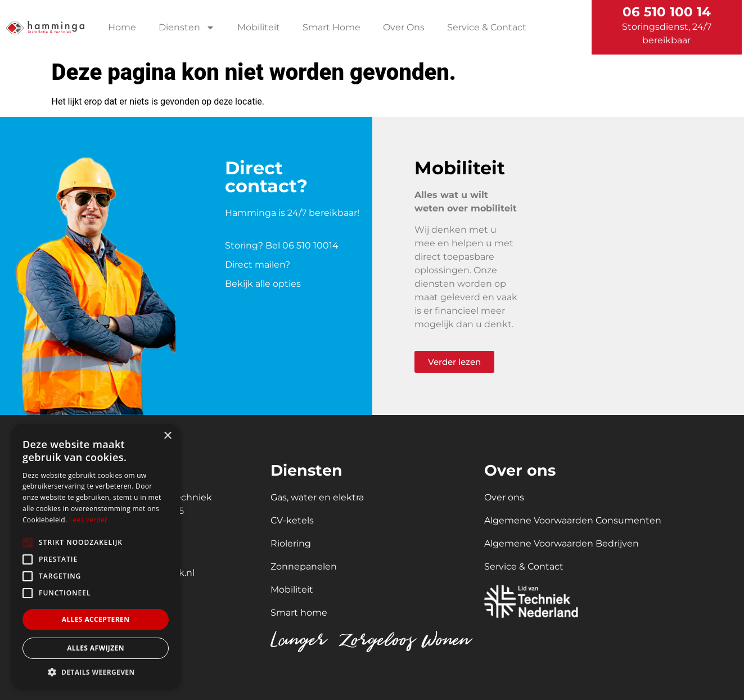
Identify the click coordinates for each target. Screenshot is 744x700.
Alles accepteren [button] (96, 619)
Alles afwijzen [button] (96, 648)
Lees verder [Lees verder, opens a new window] (89, 520)
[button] (96, 672)
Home (122, 27)
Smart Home (332, 27)
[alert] (96, 556)
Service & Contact (487, 27)
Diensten (187, 28)
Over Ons (404, 27)
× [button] (167, 436)
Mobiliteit (259, 27)
